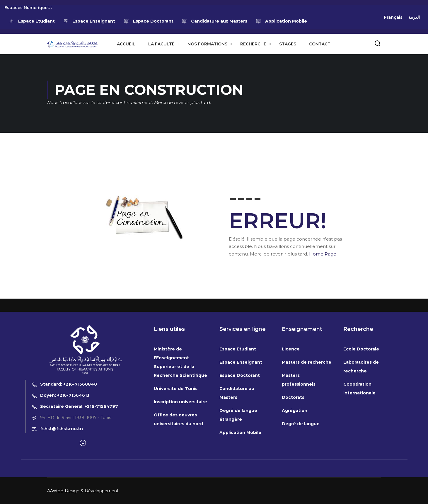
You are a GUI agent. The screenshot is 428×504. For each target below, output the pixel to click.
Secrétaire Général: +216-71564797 (75, 461)
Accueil (126, 44)
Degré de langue (301, 478)
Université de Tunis (176, 443)
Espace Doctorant (149, 21)
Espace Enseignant (89, 21)
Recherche (253, 44)
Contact (320, 44)
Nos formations (207, 44)
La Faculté (161, 44)
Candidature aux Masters (215, 21)
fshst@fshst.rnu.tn (57, 483)
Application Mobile (281, 21)
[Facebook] (83, 498)
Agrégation (295, 465)
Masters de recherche (307, 416)
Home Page (323, 254)
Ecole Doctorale (361, 403)
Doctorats (293, 452)
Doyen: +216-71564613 (60, 449)
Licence (291, 403)
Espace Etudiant (32, 21)
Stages (288, 44)
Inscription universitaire (180, 456)
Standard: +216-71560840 (64, 438)
